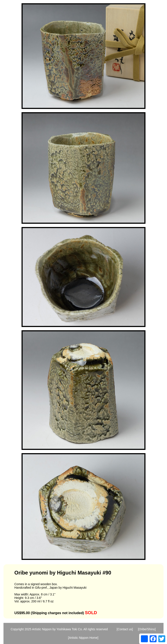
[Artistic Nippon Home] (83, 638)
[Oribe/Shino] (147, 629)
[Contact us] (125, 629)
